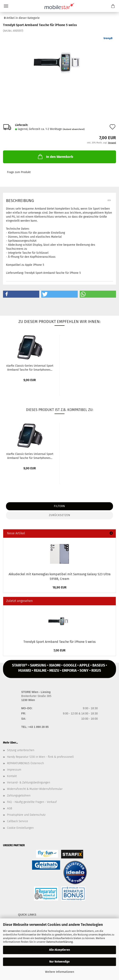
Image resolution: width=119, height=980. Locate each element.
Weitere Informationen (60, 972)
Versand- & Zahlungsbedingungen (29, 783)
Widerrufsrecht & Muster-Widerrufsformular (35, 789)
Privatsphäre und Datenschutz (26, 815)
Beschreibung (20, 201)
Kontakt (12, 776)
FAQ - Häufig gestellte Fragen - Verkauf (32, 802)
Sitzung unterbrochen (21, 750)
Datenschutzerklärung (59, 942)
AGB (10, 808)
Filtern (59, 506)
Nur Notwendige (59, 962)
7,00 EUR (59, 650)
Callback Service (18, 821)
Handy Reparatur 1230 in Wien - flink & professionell (40, 757)
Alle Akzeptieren (59, 950)
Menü (6, 6)
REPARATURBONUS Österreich (25, 763)
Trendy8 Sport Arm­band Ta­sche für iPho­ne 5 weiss (59, 642)
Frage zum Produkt (19, 172)
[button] (21, 294)
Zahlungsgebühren (19, 796)
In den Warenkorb (55, 156)
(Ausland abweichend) (74, 129)
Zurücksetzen (60, 515)
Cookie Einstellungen (20, 828)
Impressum (14, 770)
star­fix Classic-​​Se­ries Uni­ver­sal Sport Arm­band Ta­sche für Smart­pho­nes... (30, 367)
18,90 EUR (59, 587)
